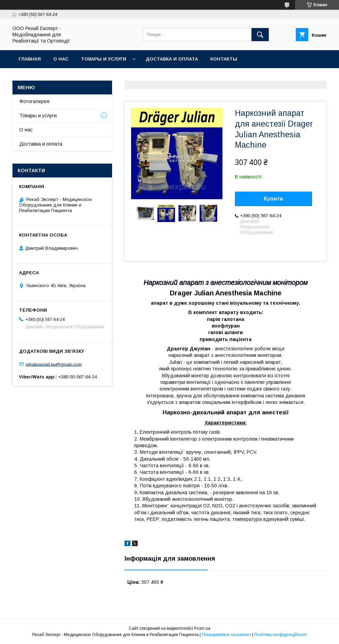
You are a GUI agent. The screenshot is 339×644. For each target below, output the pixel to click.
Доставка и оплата (172, 59)
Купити (274, 199)
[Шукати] (260, 35)
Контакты (224, 59)
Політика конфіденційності (281, 635)
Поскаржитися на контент (226, 635)
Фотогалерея (34, 101)
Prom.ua (202, 628)
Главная (30, 59)
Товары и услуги (104, 59)
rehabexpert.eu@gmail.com (54, 364)
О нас (61, 59)
